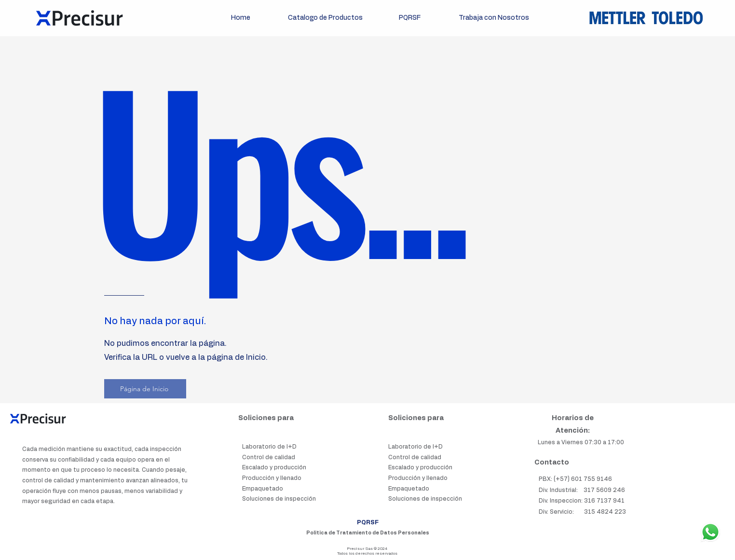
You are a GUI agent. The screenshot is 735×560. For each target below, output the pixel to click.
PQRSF (368, 522)
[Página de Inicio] (145, 389)
